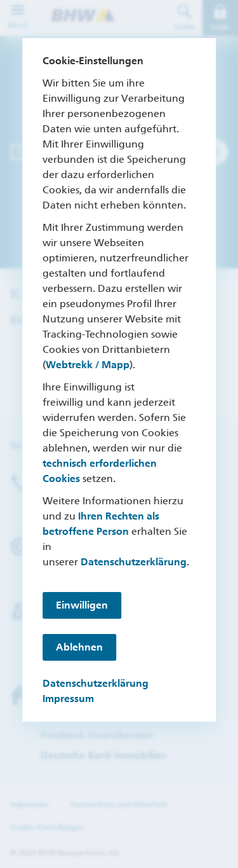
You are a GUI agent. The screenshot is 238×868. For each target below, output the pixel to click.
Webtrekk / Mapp (88, 365)
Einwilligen (82, 605)
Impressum (68, 699)
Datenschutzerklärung (134, 562)
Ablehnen (79, 647)
